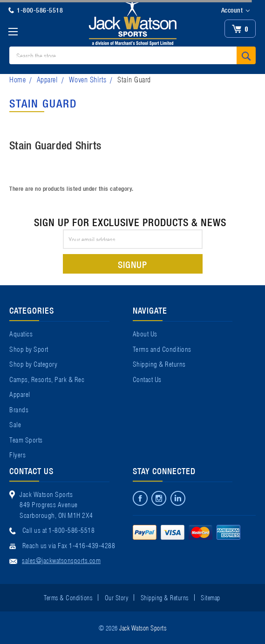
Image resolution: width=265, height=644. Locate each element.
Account (235, 10)
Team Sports (26, 439)
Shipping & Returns (159, 363)
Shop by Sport (29, 349)
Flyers (17, 454)
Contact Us (147, 379)
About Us (145, 333)
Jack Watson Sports (143, 627)
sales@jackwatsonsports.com (61, 560)
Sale (15, 424)
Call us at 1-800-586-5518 (59, 530)
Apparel (48, 79)
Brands (19, 409)
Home (17, 79)
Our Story (117, 597)
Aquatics (21, 333)
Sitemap (211, 597)
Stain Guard (134, 79)
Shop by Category (33, 363)
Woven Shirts (88, 79)
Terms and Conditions (162, 349)
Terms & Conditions (68, 597)
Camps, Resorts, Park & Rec (47, 379)
